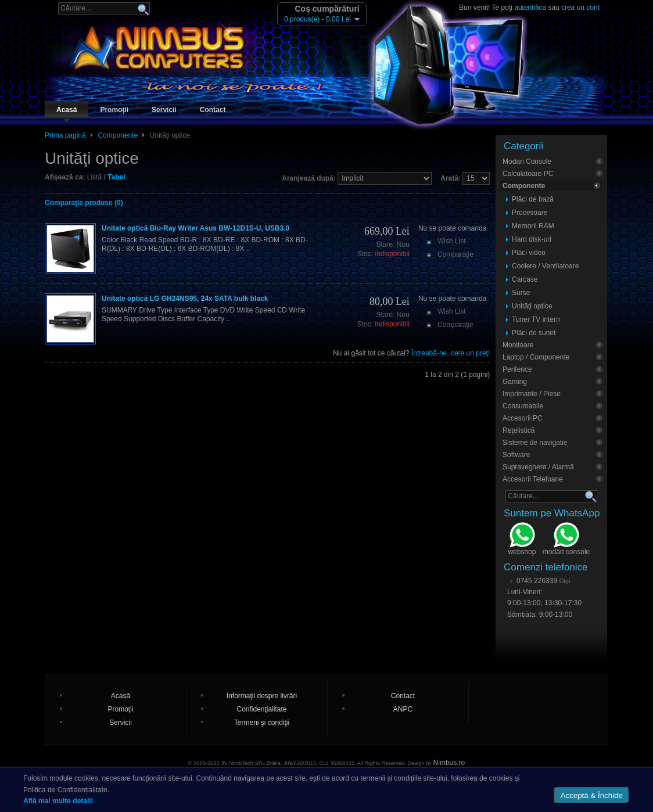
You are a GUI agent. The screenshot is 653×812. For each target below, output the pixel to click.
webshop (522, 540)
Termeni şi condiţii (262, 723)
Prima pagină (65, 135)
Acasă (67, 110)
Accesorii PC (523, 418)
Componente (118, 135)
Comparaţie (455, 254)
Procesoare (530, 213)
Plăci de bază (533, 199)
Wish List (452, 241)
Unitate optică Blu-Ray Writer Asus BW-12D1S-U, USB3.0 (195, 228)
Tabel (116, 177)
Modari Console (527, 161)
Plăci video (529, 253)
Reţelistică (519, 430)
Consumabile (523, 406)
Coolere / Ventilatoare (545, 266)
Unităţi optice (532, 306)
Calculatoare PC (528, 174)
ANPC (403, 709)
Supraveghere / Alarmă (538, 467)
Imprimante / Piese (532, 394)
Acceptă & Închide (592, 795)
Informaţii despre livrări (262, 696)
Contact (213, 110)
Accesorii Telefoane (533, 479)
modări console (566, 540)
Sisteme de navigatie (535, 443)
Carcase (525, 279)
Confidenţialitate (261, 709)
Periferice (517, 369)
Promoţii (114, 110)
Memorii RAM (533, 226)
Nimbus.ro (449, 763)
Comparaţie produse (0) (84, 203)
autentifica (530, 8)
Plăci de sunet (534, 333)
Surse (521, 293)
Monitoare (518, 345)
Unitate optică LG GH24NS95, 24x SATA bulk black (185, 299)
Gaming (515, 382)
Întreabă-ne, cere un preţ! (451, 353)
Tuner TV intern (536, 319)
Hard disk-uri (532, 239)
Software (516, 455)
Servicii (164, 110)
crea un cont (580, 8)
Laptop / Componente (536, 357)
